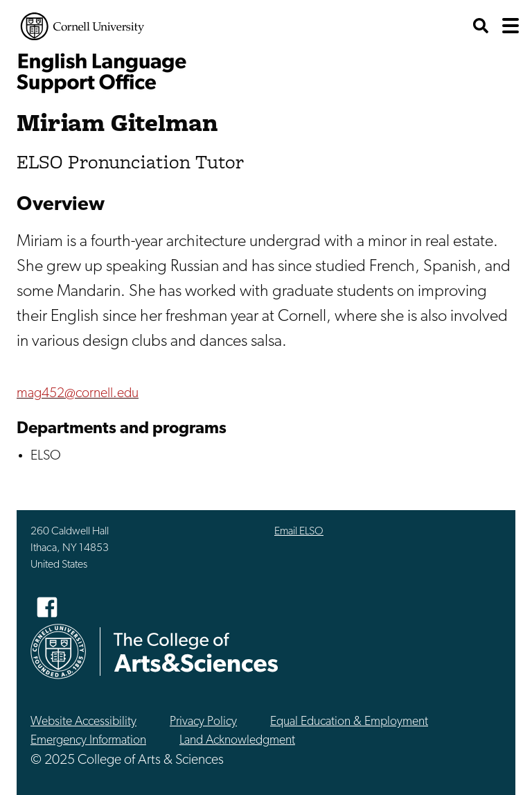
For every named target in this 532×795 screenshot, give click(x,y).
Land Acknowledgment (237, 741)
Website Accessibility (83, 722)
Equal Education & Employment (349, 722)
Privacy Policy (203, 722)
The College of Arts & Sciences (196, 652)
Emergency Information (88, 741)
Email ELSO (299, 532)
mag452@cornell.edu (78, 394)
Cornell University (82, 26)
